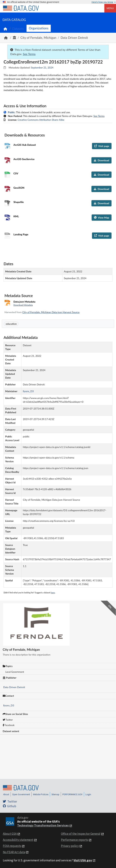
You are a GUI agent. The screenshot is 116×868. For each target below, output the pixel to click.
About (6, 794)
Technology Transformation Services (43, 825)
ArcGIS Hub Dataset (25, 145)
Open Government (21, 794)
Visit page (102, 146)
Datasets (18, 29)
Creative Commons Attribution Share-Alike (41, 120)
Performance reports (74, 840)
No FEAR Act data (14, 852)
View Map (102, 218)
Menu (110, 8)
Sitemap (55, 794)
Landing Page (21, 234)
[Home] (21, 8)
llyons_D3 (9, 705)
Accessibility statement (18, 840)
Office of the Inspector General (81, 834)
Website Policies (41, 794)
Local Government (15, 672)
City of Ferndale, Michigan (38, 38)
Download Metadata (23, 305)
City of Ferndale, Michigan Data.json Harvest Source (51, 312)
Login (88, 794)
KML (16, 216)
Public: (12, 112)
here (53, 593)
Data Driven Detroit (74, 38)
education (11, 324)
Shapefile (19, 202)
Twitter (8, 720)
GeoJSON (19, 188)
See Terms (29, 54)
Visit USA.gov (83, 860)
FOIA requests (12, 846)
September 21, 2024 (42, 68)
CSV (16, 173)
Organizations (39, 28)
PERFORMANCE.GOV (72, 794)
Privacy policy (70, 846)
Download (101, 160)
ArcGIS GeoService (24, 159)
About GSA (10, 834)
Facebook (9, 725)
